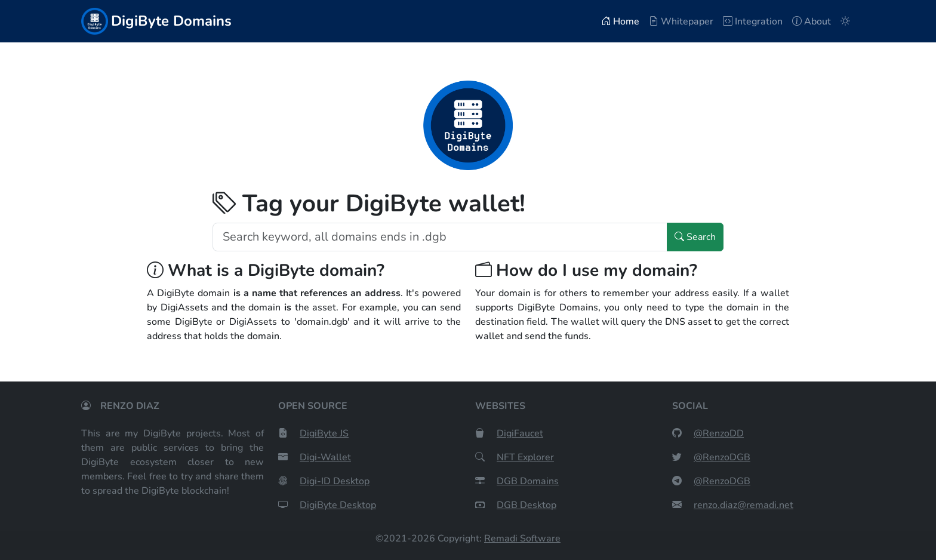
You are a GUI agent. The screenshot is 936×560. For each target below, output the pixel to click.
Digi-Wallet (325, 457)
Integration (753, 21)
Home (620, 21)
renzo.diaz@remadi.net (743, 505)
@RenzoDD (719, 433)
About (812, 21)
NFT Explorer (525, 457)
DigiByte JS (324, 433)
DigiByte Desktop (338, 505)
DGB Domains (528, 481)
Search (695, 237)
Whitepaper (681, 21)
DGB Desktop (526, 505)
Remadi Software (522, 539)
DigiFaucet (520, 433)
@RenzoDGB (722, 457)
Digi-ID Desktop (335, 481)
